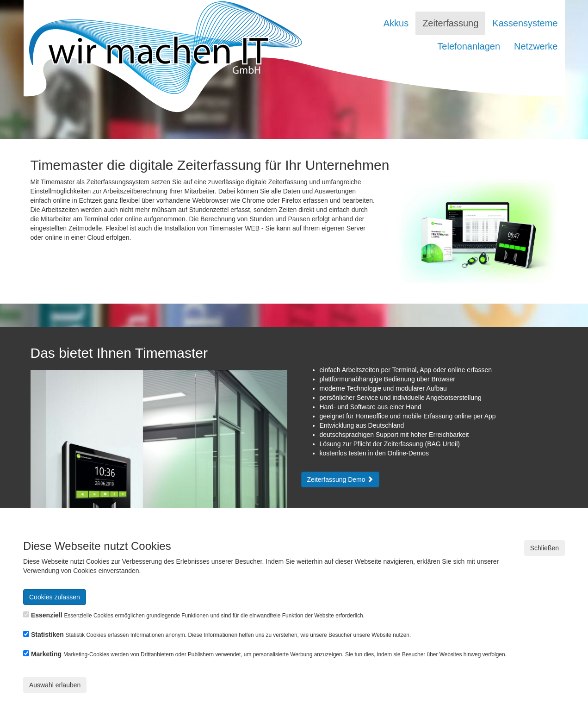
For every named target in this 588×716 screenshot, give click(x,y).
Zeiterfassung (450, 23)
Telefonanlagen (469, 46)
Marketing (46, 654)
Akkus (396, 23)
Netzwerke (536, 46)
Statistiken (47, 635)
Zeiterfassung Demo (340, 479)
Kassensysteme (525, 23)
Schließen (545, 548)
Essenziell (47, 615)
